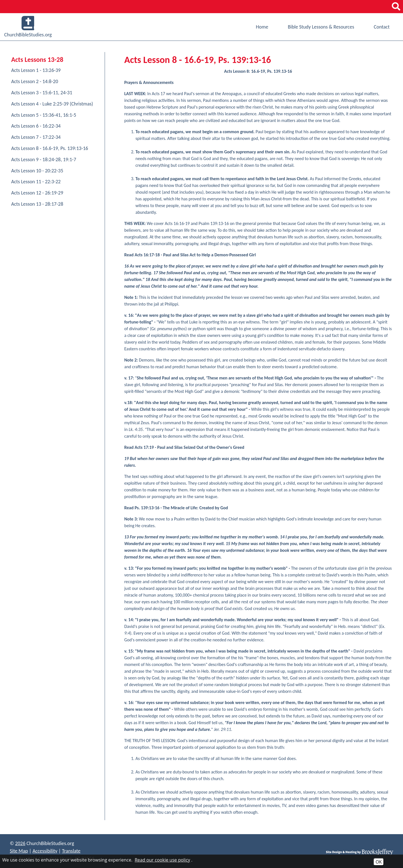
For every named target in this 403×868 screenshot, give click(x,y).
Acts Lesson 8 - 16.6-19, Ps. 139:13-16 (50, 148)
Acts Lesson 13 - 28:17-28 (37, 204)
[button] (396, 7)
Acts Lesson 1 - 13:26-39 (36, 70)
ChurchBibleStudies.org (28, 27)
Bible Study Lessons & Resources (321, 27)
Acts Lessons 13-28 (37, 59)
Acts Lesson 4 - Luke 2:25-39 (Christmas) (52, 104)
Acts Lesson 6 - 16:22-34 (36, 126)
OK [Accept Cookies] (379, 862)
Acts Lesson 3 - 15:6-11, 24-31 (42, 93)
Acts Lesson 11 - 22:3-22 (36, 182)
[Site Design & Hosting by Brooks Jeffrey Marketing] (360, 852)
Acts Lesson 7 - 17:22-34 (36, 137)
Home (262, 27)
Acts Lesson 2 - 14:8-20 (35, 81)
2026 (20, 843)
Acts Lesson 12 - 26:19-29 (37, 193)
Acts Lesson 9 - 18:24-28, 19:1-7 (44, 159)
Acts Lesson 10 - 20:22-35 (37, 171)
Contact (382, 27)
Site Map (19, 851)
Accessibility (45, 851)
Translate (71, 851)
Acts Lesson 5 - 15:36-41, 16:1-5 (44, 115)
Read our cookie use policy (162, 860)
